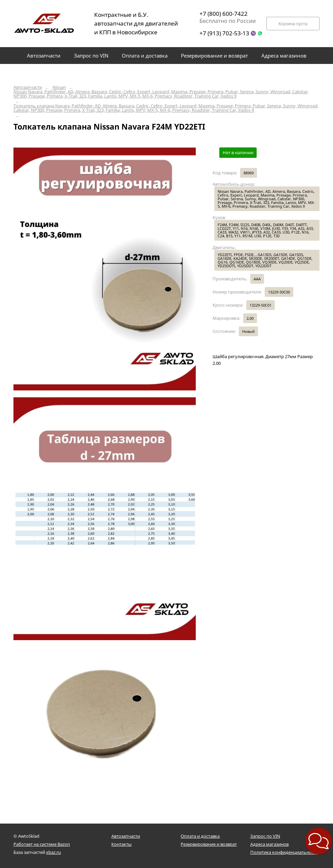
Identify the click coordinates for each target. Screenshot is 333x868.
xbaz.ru (53, 852)
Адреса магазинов (269, 844)
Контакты (121, 844)
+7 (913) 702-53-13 (224, 33)
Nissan (59, 87)
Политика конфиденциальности (284, 852)
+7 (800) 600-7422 (224, 14)
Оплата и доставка (200, 836)
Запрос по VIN (265, 836)
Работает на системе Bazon (42, 844)
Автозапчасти (28, 87)
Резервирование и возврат (209, 844)
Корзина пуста (293, 24)
